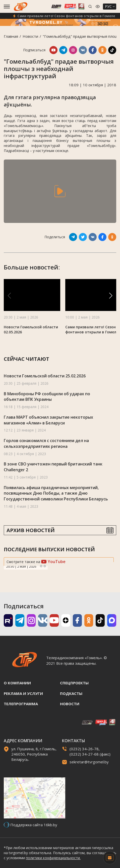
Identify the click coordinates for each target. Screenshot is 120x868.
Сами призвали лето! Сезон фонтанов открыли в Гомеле (70, 16)
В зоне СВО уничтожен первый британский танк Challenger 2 (53, 467)
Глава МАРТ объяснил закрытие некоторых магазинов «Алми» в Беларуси (48, 420)
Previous (41, 566)
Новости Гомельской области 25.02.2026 (45, 376)
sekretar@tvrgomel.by (89, 762)
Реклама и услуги (23, 693)
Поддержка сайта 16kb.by (34, 825)
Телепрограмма (21, 704)
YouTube (53, 562)
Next (45, 566)
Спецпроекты (74, 683)
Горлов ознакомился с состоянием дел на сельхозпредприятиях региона (46, 443)
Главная (11, 36)
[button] (111, 296)
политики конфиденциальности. (53, 858)
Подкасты (71, 693)
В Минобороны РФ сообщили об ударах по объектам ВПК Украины (47, 397)
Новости (30, 36)
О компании (17, 683)
